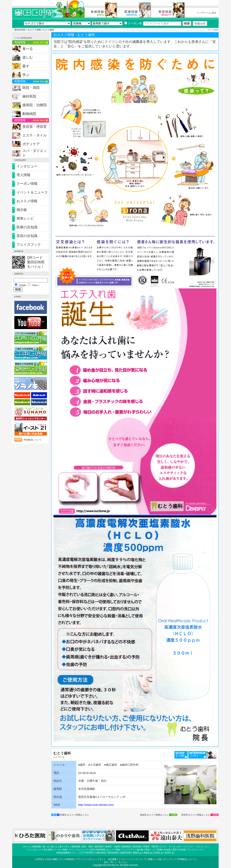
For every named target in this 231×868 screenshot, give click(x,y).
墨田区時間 (20, 30)
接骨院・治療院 (35, 105)
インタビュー (27, 166)
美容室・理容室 (35, 127)
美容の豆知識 (27, 236)
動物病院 (29, 114)
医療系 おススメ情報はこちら (74, 815)
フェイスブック (29, 245)
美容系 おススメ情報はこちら (196, 815)
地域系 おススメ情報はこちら (154, 815)
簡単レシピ (25, 218)
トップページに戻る (207, 13)
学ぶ (26, 75)
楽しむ (28, 57)
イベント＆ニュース (32, 192)
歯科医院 (29, 96)
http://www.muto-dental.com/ (96, 805)
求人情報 (23, 175)
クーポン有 (133, 23)
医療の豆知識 (27, 227)
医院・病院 (31, 88)
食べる (28, 49)
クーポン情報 (27, 184)
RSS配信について (32, 440)
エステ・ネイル (35, 135)
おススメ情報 (34, 30)
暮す (26, 66)
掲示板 (22, 210)
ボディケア (31, 144)
